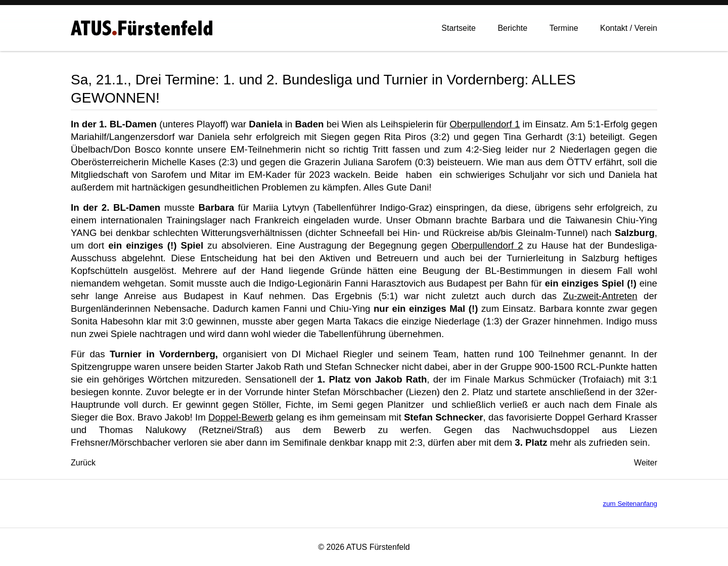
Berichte (512, 30)
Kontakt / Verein (629, 30)
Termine (564, 30)
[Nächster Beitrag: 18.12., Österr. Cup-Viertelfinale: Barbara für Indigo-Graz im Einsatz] (646, 463)
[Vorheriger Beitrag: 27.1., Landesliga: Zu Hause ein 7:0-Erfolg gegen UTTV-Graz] (83, 463)
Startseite (459, 30)
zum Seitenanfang (630, 504)
